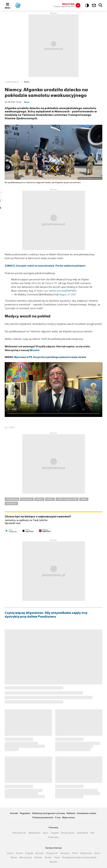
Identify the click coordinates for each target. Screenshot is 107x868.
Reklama (71, 813)
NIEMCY (39, 499)
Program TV (52, 853)
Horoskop (65, 853)
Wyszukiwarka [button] (101, 5)
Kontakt (14, 813)
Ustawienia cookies (86, 813)
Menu (8, 8)
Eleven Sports (68, 833)
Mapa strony (69, 818)
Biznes (14, 858)
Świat (27, 82)
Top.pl (57, 858)
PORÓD (50, 499)
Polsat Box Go (19, 833)
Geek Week (82, 833)
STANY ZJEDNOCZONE (67, 499)
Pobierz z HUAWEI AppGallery (52, 530)
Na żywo (40, 853)
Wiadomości (34, 833)
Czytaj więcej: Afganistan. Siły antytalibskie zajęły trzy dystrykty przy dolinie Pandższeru (46, 615)
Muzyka (54, 862)
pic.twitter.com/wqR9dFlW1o (61, 291)
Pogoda (55, 833)
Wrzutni (35, 350)
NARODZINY (27, 499)
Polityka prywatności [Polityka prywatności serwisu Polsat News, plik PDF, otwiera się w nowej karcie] (43, 818)
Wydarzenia (86, 853)
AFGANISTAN (12, 499)
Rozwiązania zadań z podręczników (79, 858)
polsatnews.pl (12, 82)
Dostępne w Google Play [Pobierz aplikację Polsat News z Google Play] (18, 530)
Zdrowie (38, 858)
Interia (10, 853)
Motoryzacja (26, 858)
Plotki (75, 853)
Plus (93, 833)
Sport (46, 833)
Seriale (48, 858)
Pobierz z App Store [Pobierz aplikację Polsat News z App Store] (35, 530)
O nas (58, 818)
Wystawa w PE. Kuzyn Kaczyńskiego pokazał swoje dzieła (50, 357)
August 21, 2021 (68, 294)
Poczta (19, 853)
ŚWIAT (84, 499)
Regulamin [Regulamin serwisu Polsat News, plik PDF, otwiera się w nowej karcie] (25, 813)
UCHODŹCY (11, 503)
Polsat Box (53, 837)
